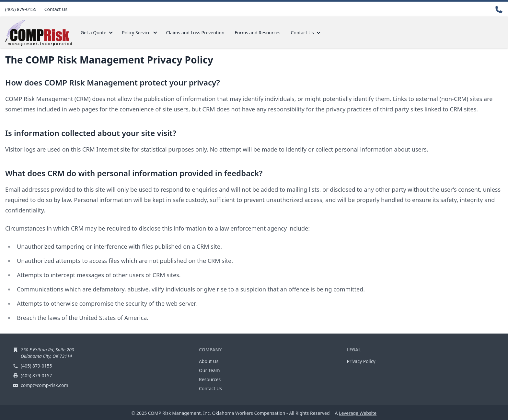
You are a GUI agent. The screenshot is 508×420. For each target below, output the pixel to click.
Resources (210, 379)
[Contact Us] (499, 9)
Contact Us (56, 9)
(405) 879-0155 (21, 9)
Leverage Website (358, 413)
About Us (209, 361)
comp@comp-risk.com (44, 385)
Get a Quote (93, 33)
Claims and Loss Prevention (195, 33)
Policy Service (136, 33)
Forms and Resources (258, 33)
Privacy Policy (361, 361)
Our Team (209, 370)
